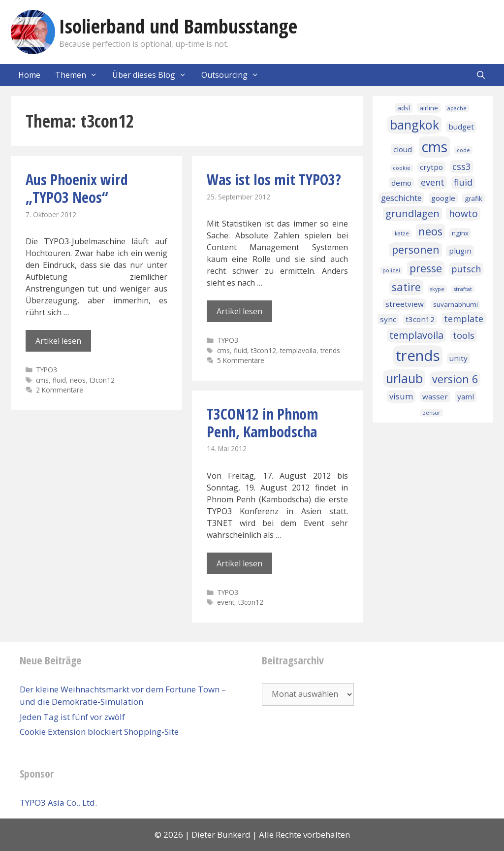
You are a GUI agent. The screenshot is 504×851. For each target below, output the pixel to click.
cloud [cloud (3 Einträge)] (403, 149)
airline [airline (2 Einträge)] (429, 108)
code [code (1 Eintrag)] (463, 150)
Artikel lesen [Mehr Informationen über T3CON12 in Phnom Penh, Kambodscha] (239, 563)
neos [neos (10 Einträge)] (430, 231)
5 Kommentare (241, 360)
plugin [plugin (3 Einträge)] (460, 251)
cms (42, 380)
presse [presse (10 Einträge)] (426, 268)
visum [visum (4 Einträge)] (401, 396)
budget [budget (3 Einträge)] (461, 127)
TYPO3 (47, 370)
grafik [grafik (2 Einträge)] (473, 198)
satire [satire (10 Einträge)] (406, 287)
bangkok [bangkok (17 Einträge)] (414, 125)
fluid (59, 380)
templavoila (298, 350)
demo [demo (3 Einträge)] (401, 183)
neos (78, 380)
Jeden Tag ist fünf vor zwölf (72, 717)
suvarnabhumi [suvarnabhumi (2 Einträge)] (456, 304)
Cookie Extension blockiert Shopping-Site (99, 732)
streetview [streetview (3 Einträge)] (405, 304)
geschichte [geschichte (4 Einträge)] (401, 198)
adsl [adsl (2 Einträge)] (404, 108)
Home (29, 75)
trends (330, 350)
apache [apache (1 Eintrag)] (457, 108)
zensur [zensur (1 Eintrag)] (432, 413)
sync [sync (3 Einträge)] (388, 319)
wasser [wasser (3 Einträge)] (435, 396)
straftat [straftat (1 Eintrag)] (463, 289)
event (226, 602)
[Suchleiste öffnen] (481, 75)
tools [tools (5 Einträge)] (464, 335)
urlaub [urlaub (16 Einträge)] (404, 378)
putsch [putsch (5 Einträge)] (466, 269)
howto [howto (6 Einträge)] (463, 214)
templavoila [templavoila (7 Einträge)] (416, 335)
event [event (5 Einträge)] (433, 182)
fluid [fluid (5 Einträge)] (463, 182)
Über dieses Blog (153, 75)
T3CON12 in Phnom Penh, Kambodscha (263, 423)
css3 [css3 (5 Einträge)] (461, 166)
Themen (80, 75)
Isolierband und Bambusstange (178, 26)
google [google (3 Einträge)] (443, 198)
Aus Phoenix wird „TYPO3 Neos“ (77, 188)
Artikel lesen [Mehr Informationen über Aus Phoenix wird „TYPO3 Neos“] (58, 341)
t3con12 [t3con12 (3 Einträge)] (420, 319)
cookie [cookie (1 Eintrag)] (402, 168)
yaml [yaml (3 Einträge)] (466, 396)
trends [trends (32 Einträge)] (418, 356)
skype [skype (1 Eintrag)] (437, 289)
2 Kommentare (60, 390)
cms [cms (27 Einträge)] (434, 147)
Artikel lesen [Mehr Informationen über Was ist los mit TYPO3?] (239, 311)
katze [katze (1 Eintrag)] (402, 233)
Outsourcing (234, 75)
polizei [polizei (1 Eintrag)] (391, 270)
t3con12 (102, 380)
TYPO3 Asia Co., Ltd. (58, 802)
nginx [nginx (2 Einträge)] (460, 233)
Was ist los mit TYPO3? (274, 180)
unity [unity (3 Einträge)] (458, 358)
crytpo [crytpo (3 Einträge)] (431, 167)
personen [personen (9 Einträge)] (416, 249)
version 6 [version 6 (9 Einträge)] (455, 379)
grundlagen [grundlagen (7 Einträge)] (412, 213)
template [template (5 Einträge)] (464, 319)
